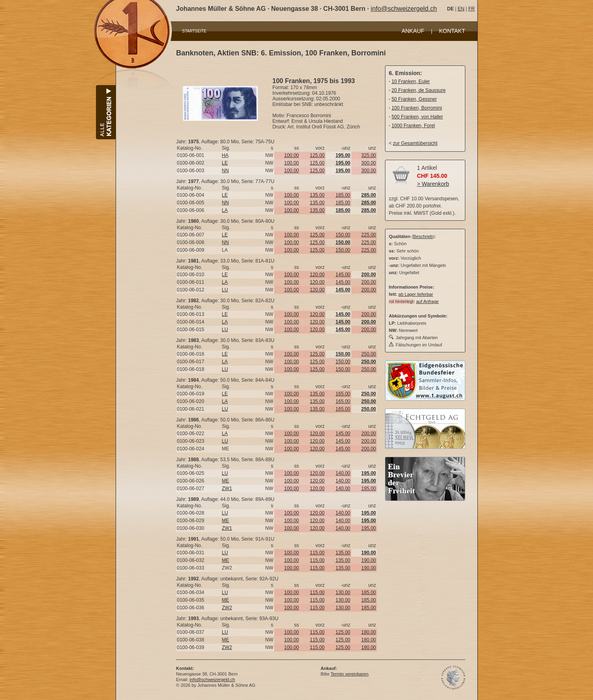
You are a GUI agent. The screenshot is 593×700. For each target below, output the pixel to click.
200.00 (369, 282)
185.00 (343, 195)
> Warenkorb (433, 184)
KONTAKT (452, 31)
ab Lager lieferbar (416, 294)
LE (225, 163)
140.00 (343, 473)
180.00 (369, 632)
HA (225, 155)
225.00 (369, 235)
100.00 (292, 155)
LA (225, 210)
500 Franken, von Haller (417, 117)
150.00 (343, 235)
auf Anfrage (427, 301)
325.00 (369, 155)
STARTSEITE (195, 31)
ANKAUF (413, 31)
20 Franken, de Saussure (419, 90)
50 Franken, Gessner (414, 99)
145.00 (343, 275)
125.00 (317, 155)
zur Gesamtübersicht (415, 143)
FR (471, 9)
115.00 (317, 553)
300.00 (369, 163)
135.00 (317, 195)
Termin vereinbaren (349, 674)
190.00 (369, 560)
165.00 (343, 394)
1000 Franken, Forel (413, 126)
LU (225, 290)
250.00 (369, 354)
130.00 (343, 592)
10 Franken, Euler (411, 81)
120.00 (317, 275)
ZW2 (227, 608)
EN (461, 9)
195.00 (369, 488)
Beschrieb (423, 236)
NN (225, 171)
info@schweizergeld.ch (404, 9)
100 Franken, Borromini (417, 108)
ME (226, 481)
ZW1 (227, 488)
